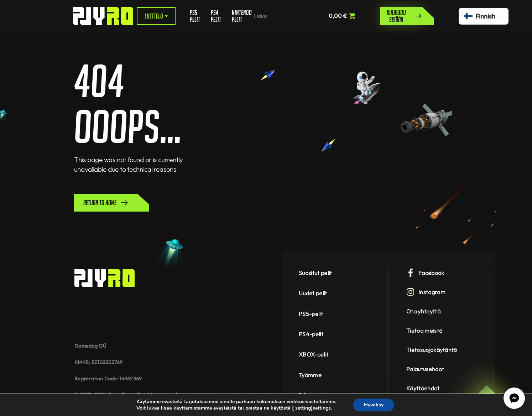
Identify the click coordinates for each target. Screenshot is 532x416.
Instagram (426, 292)
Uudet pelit (313, 293)
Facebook (425, 273)
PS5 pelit (195, 16)
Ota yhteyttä (423, 311)
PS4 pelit (216, 16)
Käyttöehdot (423, 388)
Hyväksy (374, 405)
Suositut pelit (315, 273)
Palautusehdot (425, 369)
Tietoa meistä (424, 331)
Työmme (310, 375)
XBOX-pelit (314, 354)
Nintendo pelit (239, 16)
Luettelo (156, 16)
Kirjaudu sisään (405, 16)
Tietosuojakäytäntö (432, 350)
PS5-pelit (311, 314)
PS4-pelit (311, 334)
